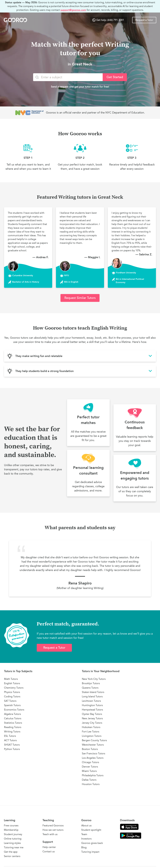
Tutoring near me (14, 847)
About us (86, 825)
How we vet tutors (53, 830)
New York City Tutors (94, 679)
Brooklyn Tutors (91, 683)
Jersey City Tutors (92, 723)
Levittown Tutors (91, 701)
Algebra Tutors (12, 714)
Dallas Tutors (89, 780)
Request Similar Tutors (80, 298)
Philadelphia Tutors (93, 775)
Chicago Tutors (90, 762)
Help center (49, 847)
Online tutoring (13, 839)
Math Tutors (11, 679)
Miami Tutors (89, 771)
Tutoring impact (90, 852)
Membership (11, 830)
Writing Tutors (12, 732)
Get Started (115, 77)
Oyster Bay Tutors (92, 714)
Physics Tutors (12, 692)
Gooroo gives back (92, 843)
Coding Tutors (12, 696)
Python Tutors (12, 749)
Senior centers (12, 856)
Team (84, 834)
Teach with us (50, 834)
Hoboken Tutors (91, 727)
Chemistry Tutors (14, 688)
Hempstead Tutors (92, 710)
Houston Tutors (91, 784)
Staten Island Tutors (93, 692)
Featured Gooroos (53, 825)
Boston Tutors (90, 749)
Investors (86, 839)
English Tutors (12, 683)
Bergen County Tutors (94, 740)
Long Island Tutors (92, 696)
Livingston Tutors (92, 736)
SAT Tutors (10, 701)
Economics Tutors (14, 710)
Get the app (11, 852)
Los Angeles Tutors (93, 758)
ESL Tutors (10, 736)
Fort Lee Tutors (91, 732)
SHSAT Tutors (12, 745)
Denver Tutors (90, 767)
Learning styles (12, 843)
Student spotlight (91, 830)
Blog (84, 847)
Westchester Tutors (93, 745)
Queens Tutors (90, 688)
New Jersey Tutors (92, 718)
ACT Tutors (10, 740)
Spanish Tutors (12, 705)
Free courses (11, 825)
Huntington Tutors (92, 705)
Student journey (13, 834)
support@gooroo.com (73, 10)
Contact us (49, 851)
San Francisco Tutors (94, 753)
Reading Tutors (13, 727)
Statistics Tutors (13, 723)
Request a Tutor (144, 20)
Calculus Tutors (13, 718)
